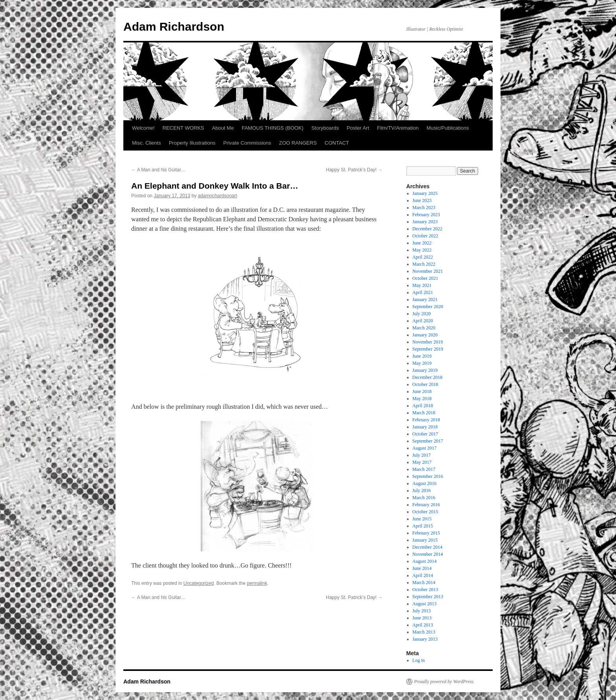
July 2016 (422, 491)
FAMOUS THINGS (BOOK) (272, 128)
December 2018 (427, 377)
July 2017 (422, 455)
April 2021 (423, 292)
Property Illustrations (192, 143)
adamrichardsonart (218, 196)
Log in (419, 660)
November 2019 (428, 342)
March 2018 (424, 413)
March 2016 (424, 498)
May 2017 (422, 462)
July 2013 (422, 611)
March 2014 (424, 582)
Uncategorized (199, 583)
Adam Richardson (174, 27)
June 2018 (422, 391)
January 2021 (425, 299)
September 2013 (428, 597)
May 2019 (422, 363)
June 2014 (422, 568)
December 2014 (427, 547)
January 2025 (425, 193)
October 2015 (425, 512)
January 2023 (425, 222)
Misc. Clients (147, 143)
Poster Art (358, 128)
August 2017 (425, 448)
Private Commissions (247, 143)
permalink (257, 583)
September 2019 (428, 349)
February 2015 (426, 533)
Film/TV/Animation (398, 128)
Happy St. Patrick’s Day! (355, 170)
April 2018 (423, 406)
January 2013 (425, 639)
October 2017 (425, 434)
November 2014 (428, 554)
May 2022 (422, 250)
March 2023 (424, 208)
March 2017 (424, 469)
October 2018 (425, 384)
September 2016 (428, 476)
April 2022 (423, 257)
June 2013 (422, 618)
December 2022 (427, 229)
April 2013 (423, 625)
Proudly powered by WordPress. (444, 682)
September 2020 (428, 307)
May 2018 (422, 399)
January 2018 (425, 427)
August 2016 (425, 483)
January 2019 (425, 370)
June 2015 (422, 519)
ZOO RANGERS (298, 143)
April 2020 (423, 321)
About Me (223, 128)
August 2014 (425, 561)
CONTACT (337, 143)
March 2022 (424, 264)
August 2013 (425, 604)
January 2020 (425, 335)
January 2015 (425, 540)
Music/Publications (448, 128)
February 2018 (426, 420)
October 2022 (425, 236)
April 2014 (423, 575)
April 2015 (423, 526)
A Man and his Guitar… (159, 170)
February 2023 (426, 215)
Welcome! (143, 128)
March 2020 (424, 328)
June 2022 (422, 243)
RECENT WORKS (183, 128)
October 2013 (425, 590)
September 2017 (428, 441)
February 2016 (426, 505)
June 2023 (422, 200)
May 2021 (422, 285)
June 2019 (422, 356)
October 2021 (425, 278)
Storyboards (325, 128)
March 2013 (424, 632)
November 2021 (428, 271)
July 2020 (422, 314)
